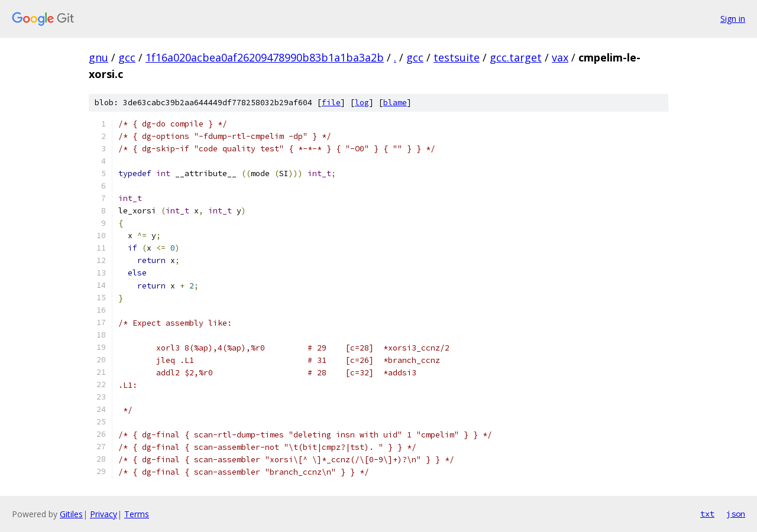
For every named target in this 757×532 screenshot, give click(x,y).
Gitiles (71, 514)
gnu (98, 57)
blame (395, 103)
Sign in (733, 19)
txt (707, 514)
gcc (127, 57)
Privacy (103, 514)
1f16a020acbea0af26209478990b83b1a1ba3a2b (265, 57)
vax (560, 57)
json (736, 514)
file (331, 103)
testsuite (457, 57)
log (362, 103)
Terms (137, 514)
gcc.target (516, 57)
